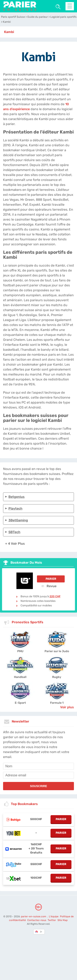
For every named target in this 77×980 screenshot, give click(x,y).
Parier (51, 579)
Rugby (57, 677)
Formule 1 (57, 703)
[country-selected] (37, 932)
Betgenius (17, 497)
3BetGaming (18, 520)
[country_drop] (42, 932)
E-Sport (20, 703)
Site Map (63, 920)
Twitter (52, 920)
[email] (38, 775)
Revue (49, 586)
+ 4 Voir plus (15, 544)
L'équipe (54, 916)
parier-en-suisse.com (34, 916)
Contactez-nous (37, 920)
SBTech (14, 532)
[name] (38, 766)
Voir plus (67, 707)
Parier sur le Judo (57, 651)
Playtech (15, 508)
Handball (20, 677)
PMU (20, 651)
